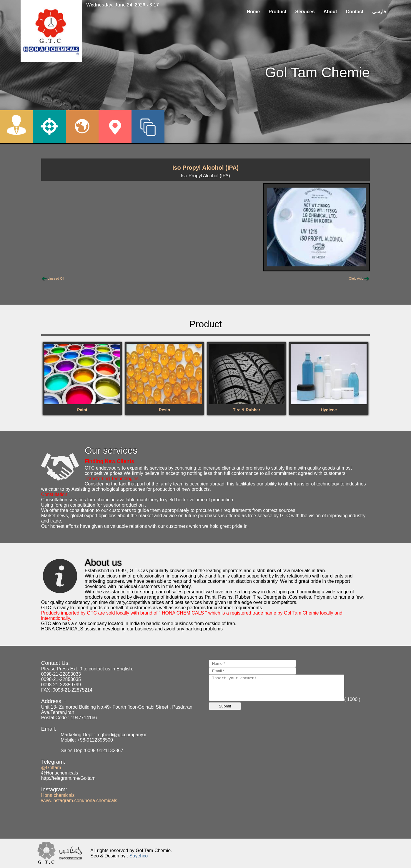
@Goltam (51, 768)
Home (253, 12)
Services (305, 12)
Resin (164, 410)
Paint (82, 410)
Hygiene (329, 410)
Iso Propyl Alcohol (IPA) (206, 168)
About (330, 12)
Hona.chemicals (58, 795)
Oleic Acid (356, 278)
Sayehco (139, 856)
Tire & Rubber (247, 410)
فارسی (379, 12)
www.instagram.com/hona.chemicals (79, 801)
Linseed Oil (56, 278)
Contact (355, 12)
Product (277, 12)
